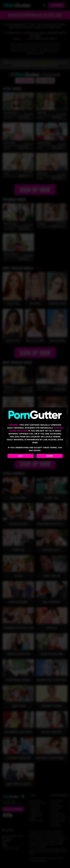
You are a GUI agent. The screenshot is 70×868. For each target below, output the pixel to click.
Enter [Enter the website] (49, 456)
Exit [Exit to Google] (21, 456)
